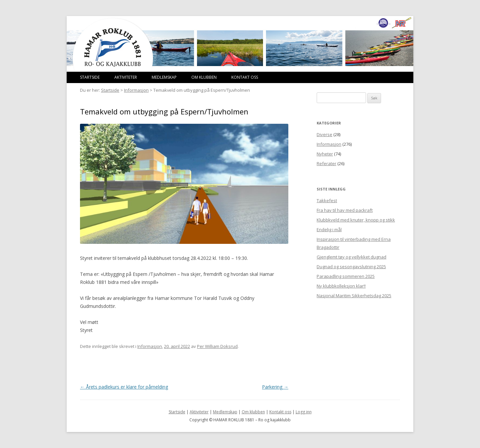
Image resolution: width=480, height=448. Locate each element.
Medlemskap (164, 77)
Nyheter (325, 154)
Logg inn (304, 412)
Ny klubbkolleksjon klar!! (341, 286)
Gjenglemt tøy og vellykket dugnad (351, 257)
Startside (90, 77)
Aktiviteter (126, 77)
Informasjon (136, 90)
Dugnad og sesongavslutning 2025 (351, 267)
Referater (326, 163)
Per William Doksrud (217, 346)
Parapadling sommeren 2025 (346, 276)
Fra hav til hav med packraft (345, 210)
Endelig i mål (329, 230)
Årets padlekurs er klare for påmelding (124, 387)
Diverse (324, 134)
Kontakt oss (245, 77)
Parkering (275, 387)
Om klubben (204, 77)
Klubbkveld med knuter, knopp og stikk (356, 220)
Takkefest (327, 200)
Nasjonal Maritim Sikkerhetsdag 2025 (354, 296)
